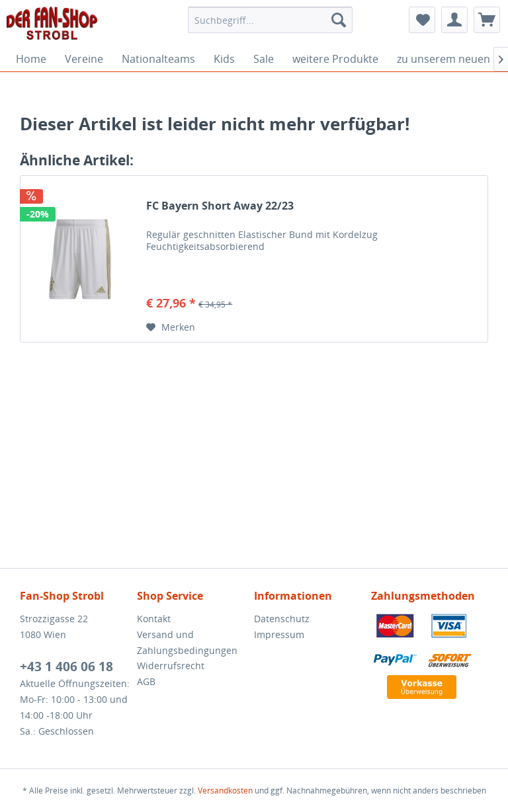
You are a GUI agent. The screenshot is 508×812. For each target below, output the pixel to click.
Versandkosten (225, 791)
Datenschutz (282, 619)
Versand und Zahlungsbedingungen (187, 642)
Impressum (279, 634)
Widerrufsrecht (171, 666)
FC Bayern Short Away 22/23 (220, 206)
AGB (146, 681)
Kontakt (154, 619)
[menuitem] (271, 20)
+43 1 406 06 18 (66, 667)
